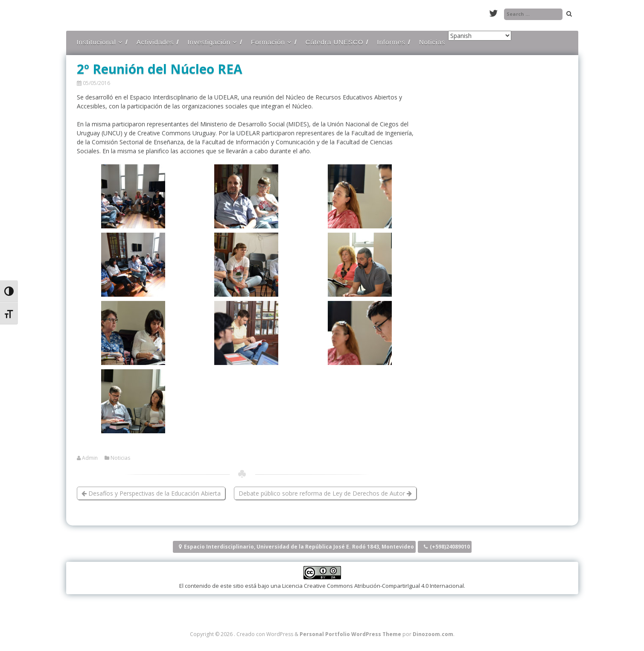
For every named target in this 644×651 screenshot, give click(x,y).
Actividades (155, 42)
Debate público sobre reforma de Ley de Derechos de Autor (325, 493)
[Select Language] (480, 36)
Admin (90, 458)
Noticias (432, 42)
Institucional (96, 42)
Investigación (209, 42)
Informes (391, 42)
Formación (268, 42)
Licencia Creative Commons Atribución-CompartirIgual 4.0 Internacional (373, 586)
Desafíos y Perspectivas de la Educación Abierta (151, 493)
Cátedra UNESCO (335, 42)
